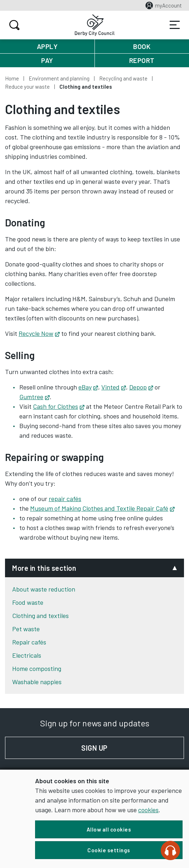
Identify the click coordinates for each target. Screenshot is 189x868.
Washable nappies (37, 682)
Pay (47, 60)
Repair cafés (29, 642)
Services (175, 25)
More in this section (44, 568)
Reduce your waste (27, 87)
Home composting (37, 668)
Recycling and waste (123, 78)
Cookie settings (109, 850)
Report (142, 60)
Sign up (133, 748)
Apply (47, 46)
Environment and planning (59, 78)
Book (142, 46)
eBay (88, 387)
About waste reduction (44, 589)
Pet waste (26, 629)
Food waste (28, 602)
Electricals (27, 655)
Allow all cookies (109, 829)
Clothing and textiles (40, 616)
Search (13, 25)
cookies (148, 810)
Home (12, 78)
